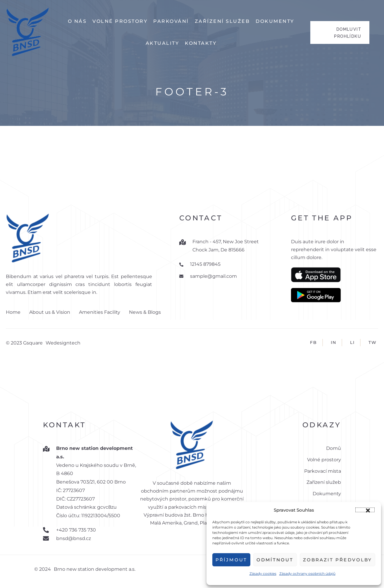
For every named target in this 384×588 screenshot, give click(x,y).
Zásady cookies (263, 574)
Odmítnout (275, 560)
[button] (365, 510)
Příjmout (231, 560)
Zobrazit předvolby (337, 560)
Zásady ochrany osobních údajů (307, 574)
